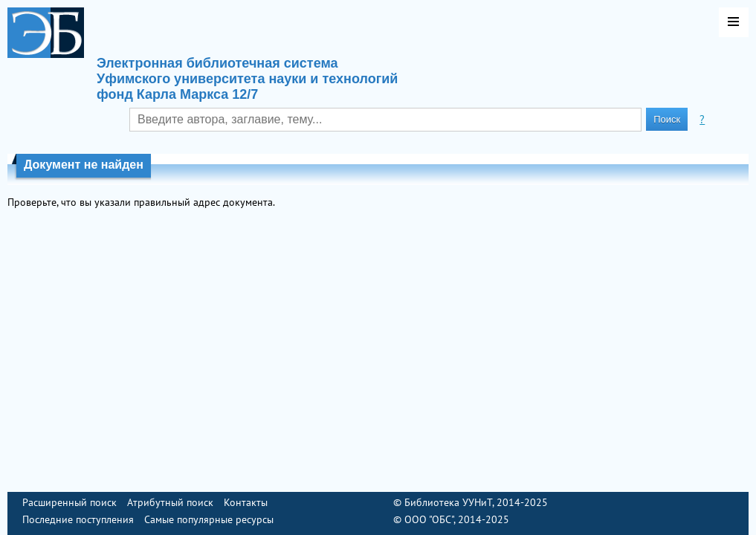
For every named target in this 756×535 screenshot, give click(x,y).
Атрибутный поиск (170, 502)
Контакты (246, 502)
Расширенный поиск (70, 502)
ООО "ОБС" (429, 519)
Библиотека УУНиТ (448, 502)
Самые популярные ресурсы (209, 519)
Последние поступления (78, 519)
